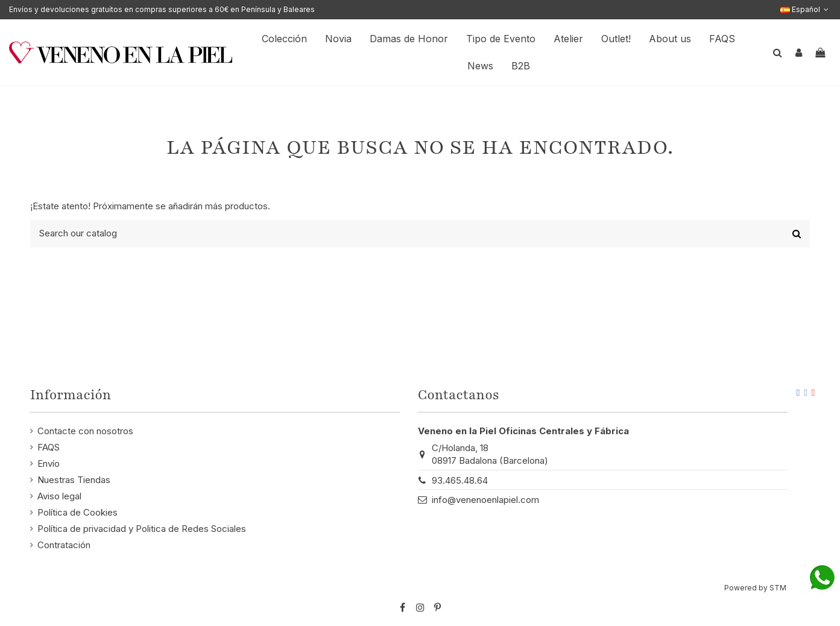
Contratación (64, 545)
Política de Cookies (77, 512)
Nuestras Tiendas (74, 480)
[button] (670, 39)
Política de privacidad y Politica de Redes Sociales (142, 529)
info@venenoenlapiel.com (485, 500)
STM (778, 588)
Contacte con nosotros (85, 431)
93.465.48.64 (460, 480)
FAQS (49, 447)
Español (806, 9)
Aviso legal (59, 496)
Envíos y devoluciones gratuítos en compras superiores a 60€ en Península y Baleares (162, 9)
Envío (49, 463)
